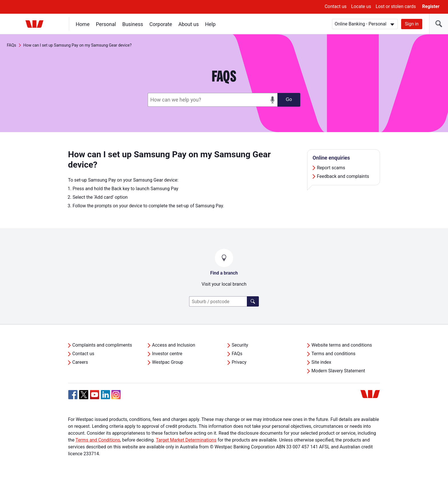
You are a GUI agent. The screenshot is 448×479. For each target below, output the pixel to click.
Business (133, 24)
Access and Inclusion (174, 345)
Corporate (161, 24)
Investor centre (167, 354)
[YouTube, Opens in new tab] (95, 395)
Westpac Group (168, 362)
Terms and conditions (333, 354)
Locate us (361, 6)
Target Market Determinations (186, 440)
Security (240, 345)
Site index (321, 362)
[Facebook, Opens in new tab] (73, 395)
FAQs (12, 45)
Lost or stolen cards (396, 6)
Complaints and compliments (102, 345)
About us (189, 24)
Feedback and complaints (343, 176)
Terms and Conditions (98, 440)
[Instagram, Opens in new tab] (116, 398)
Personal (106, 24)
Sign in (412, 24)
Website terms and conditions (342, 345)
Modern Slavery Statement (338, 371)
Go (289, 99)
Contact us (336, 6)
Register (431, 6)
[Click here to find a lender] (253, 301)
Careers (80, 362)
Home (83, 24)
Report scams (331, 168)
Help (210, 24)
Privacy (239, 362)
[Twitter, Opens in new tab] (84, 395)
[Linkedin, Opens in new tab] (105, 395)
